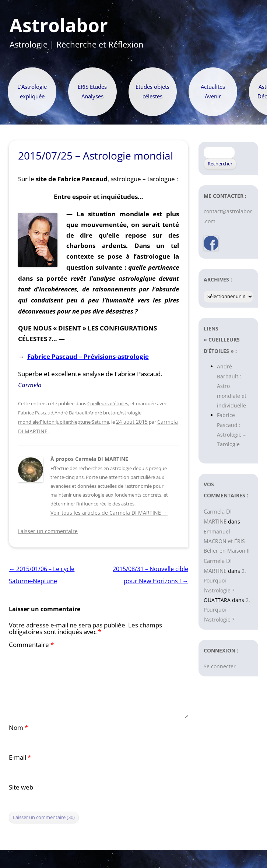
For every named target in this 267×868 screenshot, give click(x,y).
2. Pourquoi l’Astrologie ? (225, 581)
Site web (21, 787)
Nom (18, 727)
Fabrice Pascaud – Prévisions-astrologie (88, 356)
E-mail (20, 757)
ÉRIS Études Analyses (92, 92)
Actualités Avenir (213, 92)
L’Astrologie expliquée (32, 92)
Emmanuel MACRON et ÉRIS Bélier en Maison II (227, 541)
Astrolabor (59, 25)
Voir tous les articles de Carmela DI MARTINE (109, 513)
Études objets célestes (152, 92)
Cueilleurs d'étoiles (108, 403)
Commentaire (31, 645)
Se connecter (220, 666)
